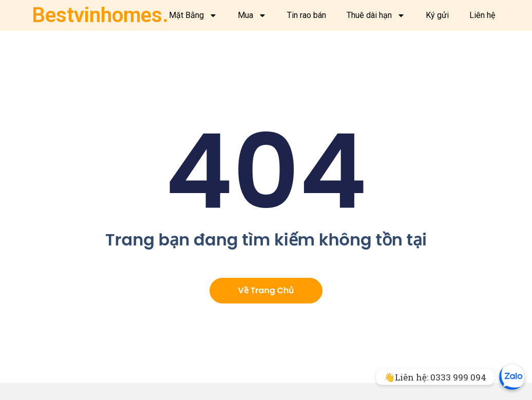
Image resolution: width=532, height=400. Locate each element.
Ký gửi (437, 15)
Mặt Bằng (193, 15)
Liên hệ (482, 15)
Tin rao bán (307, 15)
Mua (252, 15)
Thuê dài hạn (376, 15)
